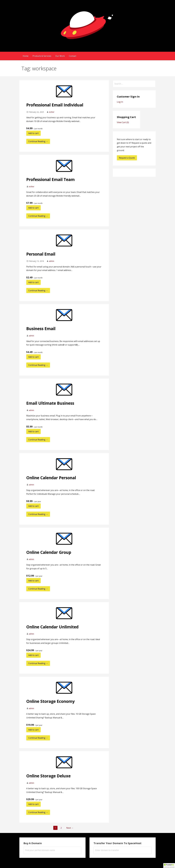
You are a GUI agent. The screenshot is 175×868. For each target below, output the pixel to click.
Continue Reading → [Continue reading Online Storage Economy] (38, 738)
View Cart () (123, 122)
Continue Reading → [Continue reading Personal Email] (38, 290)
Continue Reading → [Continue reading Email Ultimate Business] (38, 440)
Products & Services (42, 56)
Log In (120, 102)
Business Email (41, 329)
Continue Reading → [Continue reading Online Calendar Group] (38, 589)
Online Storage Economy (50, 701)
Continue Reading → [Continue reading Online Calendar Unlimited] (38, 663)
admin (52, 261)
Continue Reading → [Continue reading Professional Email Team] (38, 216)
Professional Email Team (50, 179)
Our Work (60, 56)
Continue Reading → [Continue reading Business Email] (38, 365)
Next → (70, 828)
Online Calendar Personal (51, 478)
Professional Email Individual (55, 105)
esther (52, 112)
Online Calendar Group (49, 552)
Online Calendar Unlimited (52, 627)
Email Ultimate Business (50, 403)
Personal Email (41, 254)
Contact (73, 56)
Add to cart (33, 133)
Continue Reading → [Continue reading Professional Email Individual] (38, 141)
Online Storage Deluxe (48, 776)
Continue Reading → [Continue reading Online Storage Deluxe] (38, 812)
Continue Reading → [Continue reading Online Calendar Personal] (38, 514)
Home (26, 56)
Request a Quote (127, 158)
